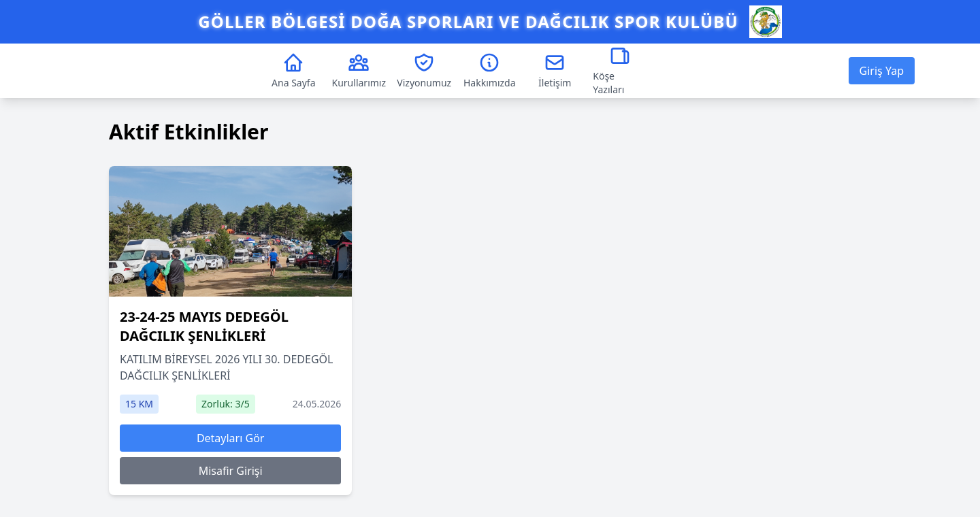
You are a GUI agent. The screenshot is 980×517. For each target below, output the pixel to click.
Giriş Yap (882, 71)
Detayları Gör (231, 438)
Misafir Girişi (231, 471)
